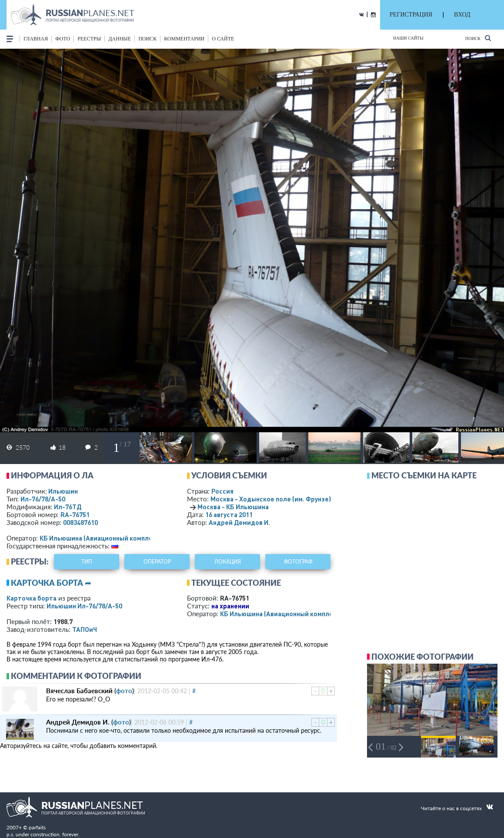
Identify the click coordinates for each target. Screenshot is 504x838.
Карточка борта (32, 598)
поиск (147, 39)
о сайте (223, 39)
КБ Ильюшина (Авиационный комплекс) (101, 538)
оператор (157, 562)
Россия (222, 491)
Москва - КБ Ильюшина (233, 507)
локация (228, 562)
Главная (36, 39)
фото (63, 39)
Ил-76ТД (68, 507)
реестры (89, 39)
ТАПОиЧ (85, 629)
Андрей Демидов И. (239, 522)
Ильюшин (63, 491)
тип (87, 562)
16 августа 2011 (229, 514)
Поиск (478, 38)
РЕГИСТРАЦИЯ (411, 15)
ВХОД (462, 15)
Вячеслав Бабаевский (79, 691)
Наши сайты (408, 38)
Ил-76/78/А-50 (43, 499)
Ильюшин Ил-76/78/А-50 (84, 606)
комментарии (184, 39)
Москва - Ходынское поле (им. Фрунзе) (282, 499)
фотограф (298, 562)
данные (120, 39)
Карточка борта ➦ (51, 583)
